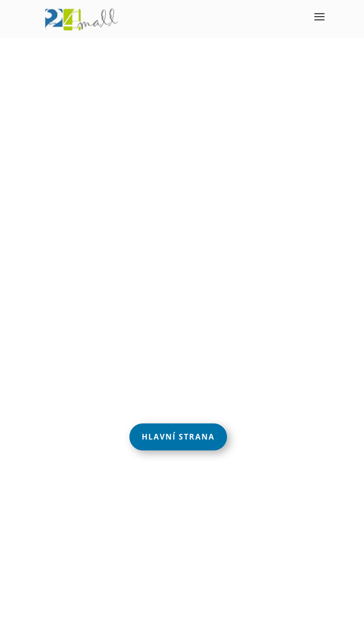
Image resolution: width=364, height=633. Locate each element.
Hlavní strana (178, 437)
